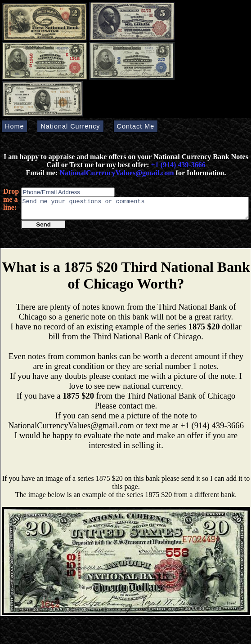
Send (43, 229)
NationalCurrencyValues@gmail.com (116, 173)
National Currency (70, 126)
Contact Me (136, 126)
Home (14, 126)
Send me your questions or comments (135, 210)
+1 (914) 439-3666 (178, 165)
